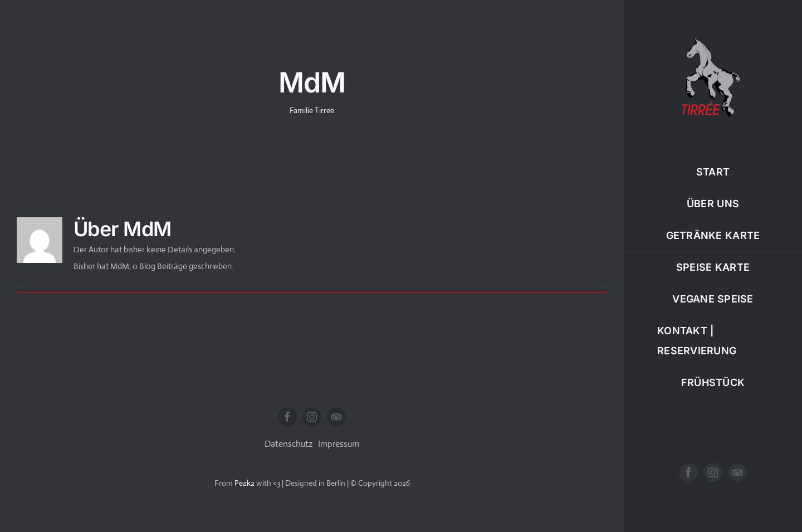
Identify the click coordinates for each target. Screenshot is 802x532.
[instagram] (713, 472)
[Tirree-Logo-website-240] (713, 38)
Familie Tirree (312, 110)
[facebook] (688, 472)
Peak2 (244, 483)
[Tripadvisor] (737, 472)
